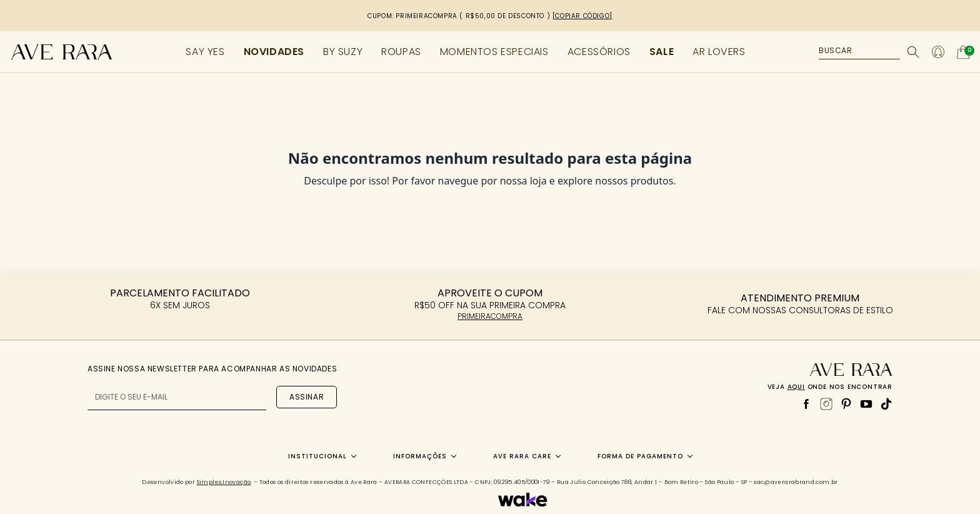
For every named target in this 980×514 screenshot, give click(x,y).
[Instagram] (826, 404)
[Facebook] (806, 404)
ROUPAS (401, 52)
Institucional (317, 456)
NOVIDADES (274, 52)
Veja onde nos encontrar (830, 387)
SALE (662, 52)
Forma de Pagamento (640, 456)
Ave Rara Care (522, 456)
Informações (420, 456)
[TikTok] (886, 404)
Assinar (307, 397)
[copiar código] (582, 16)
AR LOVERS (719, 52)
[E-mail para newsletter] (177, 397)
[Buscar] (913, 52)
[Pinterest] (846, 404)
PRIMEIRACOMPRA (490, 316)
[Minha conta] (938, 52)
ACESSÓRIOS (599, 52)
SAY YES (205, 52)
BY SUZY (343, 52)
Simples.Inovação (224, 482)
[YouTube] (866, 404)
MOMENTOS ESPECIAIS (494, 52)
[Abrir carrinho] (963, 52)
